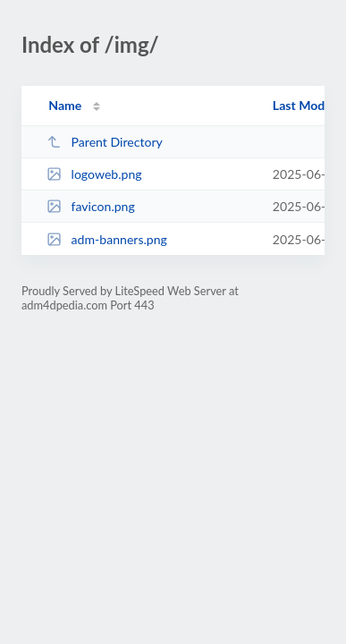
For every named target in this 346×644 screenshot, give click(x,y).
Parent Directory (105, 142)
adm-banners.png (107, 239)
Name (65, 105)
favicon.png (91, 206)
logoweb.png (94, 174)
